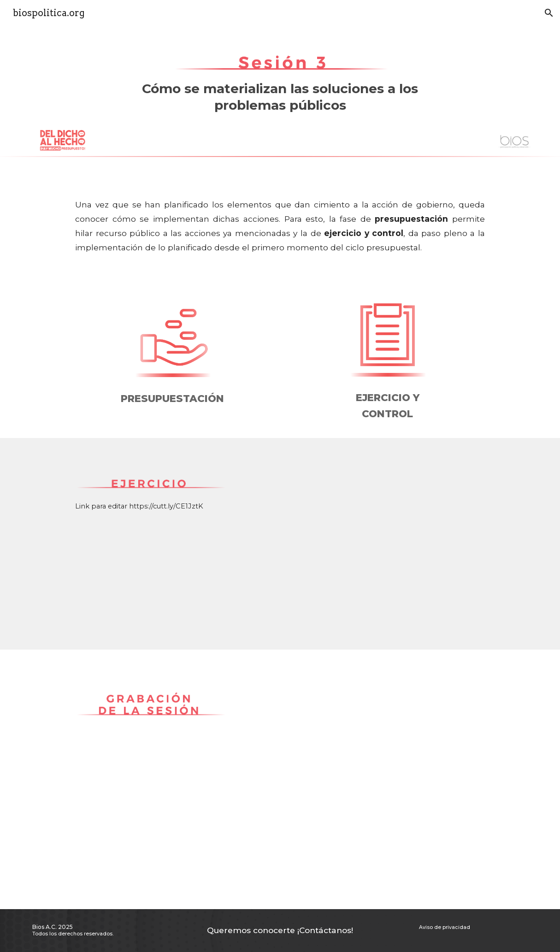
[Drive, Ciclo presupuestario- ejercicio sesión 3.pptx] (366, 544)
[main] (280, 106)
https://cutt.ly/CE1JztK (166, 506)
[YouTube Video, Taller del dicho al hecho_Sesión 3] (366, 779)
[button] (549, 13)
